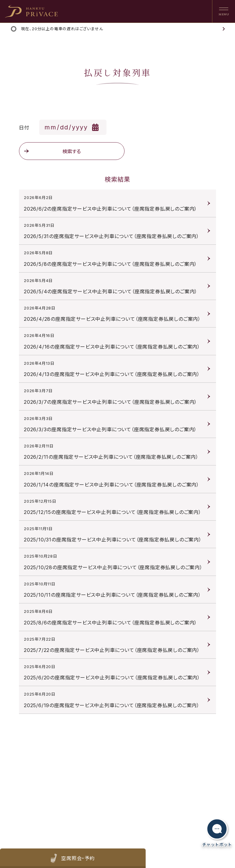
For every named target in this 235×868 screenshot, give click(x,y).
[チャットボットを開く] (217, 833)
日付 (24, 128)
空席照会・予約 (77, 858)
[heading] (31, 11)
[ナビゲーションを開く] (224, 11)
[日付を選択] (73, 127)
